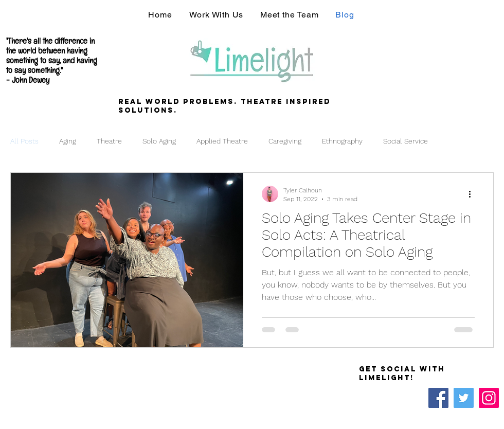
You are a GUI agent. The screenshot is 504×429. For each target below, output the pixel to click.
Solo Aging (159, 141)
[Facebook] (438, 398)
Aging (68, 141)
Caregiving (285, 141)
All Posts (24, 141)
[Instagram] (489, 398)
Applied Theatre (222, 141)
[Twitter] (464, 398)
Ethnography (342, 141)
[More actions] (473, 194)
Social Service (406, 141)
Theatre (109, 141)
